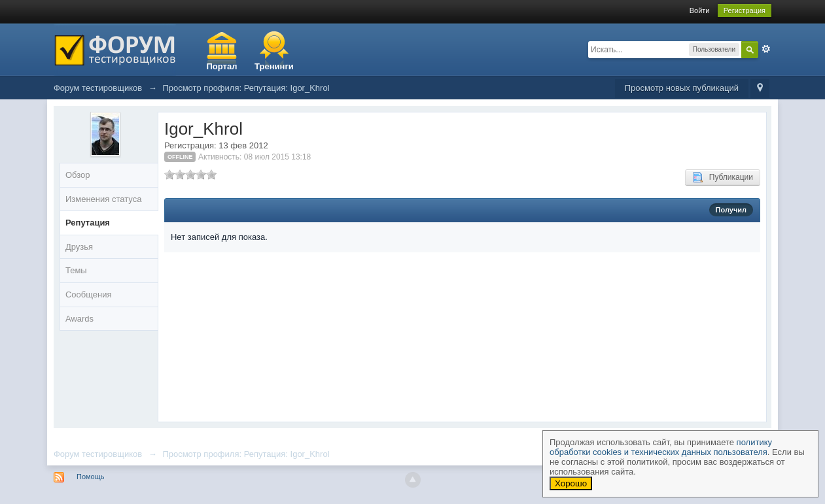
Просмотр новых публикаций (682, 88)
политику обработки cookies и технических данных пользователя (661, 447)
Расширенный (766, 49)
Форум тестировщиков (98, 454)
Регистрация (745, 10)
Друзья (79, 247)
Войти (700, 10)
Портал (222, 66)
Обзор (78, 175)
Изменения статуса (103, 199)
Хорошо (571, 483)
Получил (731, 210)
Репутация (88, 223)
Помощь (91, 477)
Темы (76, 270)
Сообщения (89, 294)
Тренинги (274, 66)
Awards (79, 319)
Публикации (723, 177)
